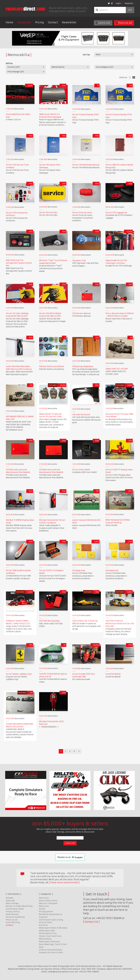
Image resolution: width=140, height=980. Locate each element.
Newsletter (69, 22)
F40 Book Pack (79, 571)
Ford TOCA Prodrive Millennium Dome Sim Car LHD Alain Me (120, 624)
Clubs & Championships (50, 950)
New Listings (12, 903)
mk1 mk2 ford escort (81, 415)
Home (9, 22)
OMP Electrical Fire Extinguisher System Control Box (19, 263)
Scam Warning (13, 922)
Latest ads (103, 23)
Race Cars (44, 898)
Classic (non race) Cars (50, 936)
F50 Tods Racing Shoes (49, 621)
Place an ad (124, 23)
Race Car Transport (48, 903)
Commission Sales (15, 909)
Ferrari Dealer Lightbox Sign (19, 674)
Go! (130, 10)
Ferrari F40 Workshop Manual (86, 165)
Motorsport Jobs (47, 931)
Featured (10, 901)
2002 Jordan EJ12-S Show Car (85, 621)
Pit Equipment (46, 912)
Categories (24, 22)
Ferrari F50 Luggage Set (116, 213)
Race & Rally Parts (48, 901)
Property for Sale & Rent (51, 952)
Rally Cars (44, 906)
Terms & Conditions (15, 917)
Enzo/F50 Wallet (113, 674)
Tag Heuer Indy (79, 261)
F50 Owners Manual (81, 313)
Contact (53, 22)
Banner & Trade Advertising (19, 906)
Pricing (39, 22)
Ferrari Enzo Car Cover (82, 213)
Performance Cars (48, 933)
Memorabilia (45, 939)
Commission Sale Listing (51, 920)
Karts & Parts (46, 922)
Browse (10, 898)
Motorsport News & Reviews (53, 928)
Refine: (9, 63)
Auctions (43, 925)
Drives (42, 909)
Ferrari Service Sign (48, 212)
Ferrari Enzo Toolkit (81, 470)
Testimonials (12, 914)
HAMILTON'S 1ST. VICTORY (117, 369)
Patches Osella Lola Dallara (52, 366)
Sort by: (86, 55)
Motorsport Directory (49, 942)
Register (129, 3)
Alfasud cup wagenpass (83, 366)
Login (118, 3)
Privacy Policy (13, 912)
